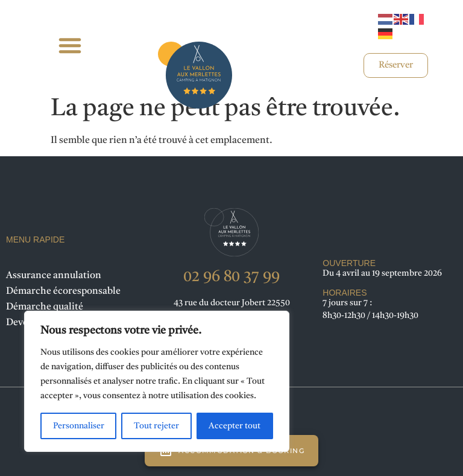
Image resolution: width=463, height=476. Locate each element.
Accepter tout (235, 426)
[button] (69, 45)
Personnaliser (79, 426)
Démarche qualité (45, 307)
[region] (157, 381)
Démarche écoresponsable (63, 291)
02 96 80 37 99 (231, 277)
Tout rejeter (156, 426)
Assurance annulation (54, 276)
